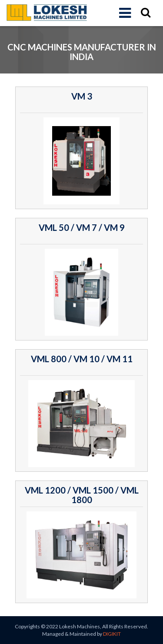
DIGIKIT (112, 634)
